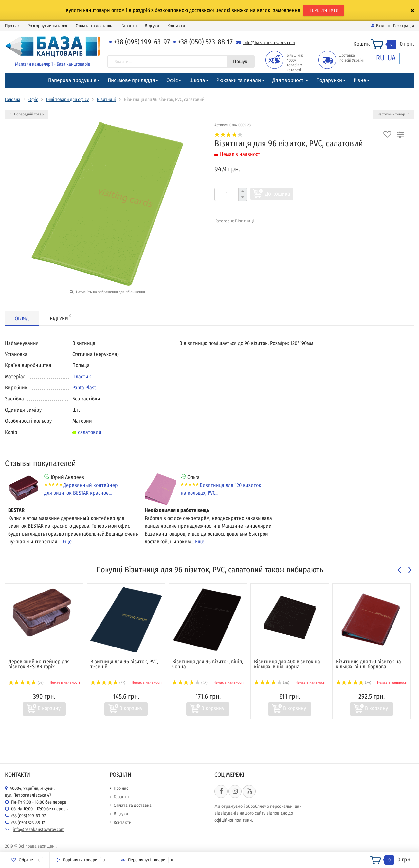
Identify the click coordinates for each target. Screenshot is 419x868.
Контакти (176, 26)
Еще (67, 542)
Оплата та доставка (95, 26)
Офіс (172, 80)
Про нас (12, 26)
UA (392, 58)
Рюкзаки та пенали (239, 80)
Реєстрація (404, 26)
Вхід (378, 26)
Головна (13, 100)
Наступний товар (393, 114)
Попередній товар (27, 114)
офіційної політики (233, 820)
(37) (108, 683)
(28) (190, 683)
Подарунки (329, 80)
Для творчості (289, 80)
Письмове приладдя (131, 80)
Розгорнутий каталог (48, 26)
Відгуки (152, 26)
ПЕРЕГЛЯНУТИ (324, 10)
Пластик (82, 376)
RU (380, 58)
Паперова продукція (72, 80)
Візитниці (106, 100)
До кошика (278, 194)
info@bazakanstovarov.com (269, 43)
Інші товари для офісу (67, 100)
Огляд (22, 319)
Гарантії (129, 26)
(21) (26, 683)
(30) (272, 683)
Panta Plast (84, 388)
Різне (360, 80)
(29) (354, 683)
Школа (197, 80)
